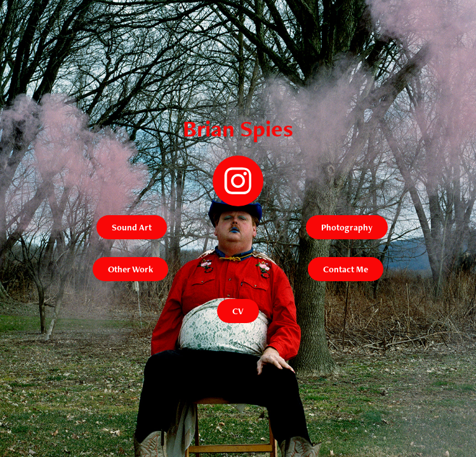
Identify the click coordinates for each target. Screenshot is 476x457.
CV (238, 311)
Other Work (130, 269)
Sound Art (132, 227)
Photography (347, 227)
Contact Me (346, 269)
